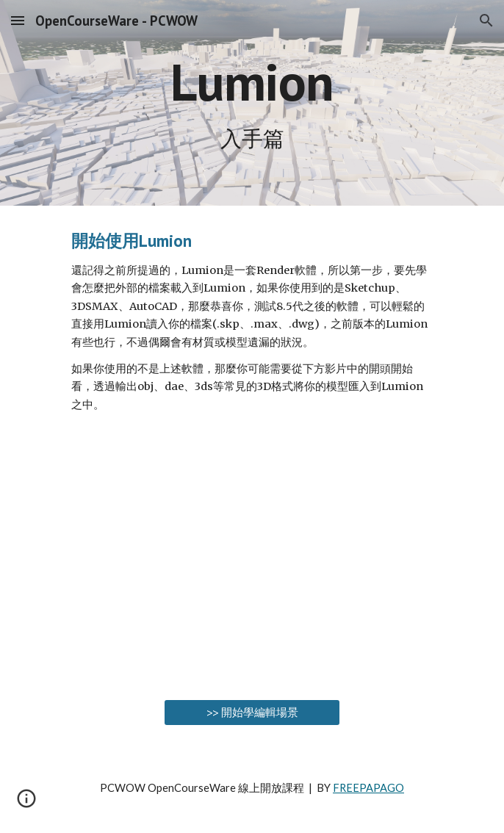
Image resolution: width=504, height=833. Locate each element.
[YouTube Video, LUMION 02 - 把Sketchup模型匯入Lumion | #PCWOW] (252, 559)
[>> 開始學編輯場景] (252, 713)
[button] (18, 20)
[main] (252, 103)
